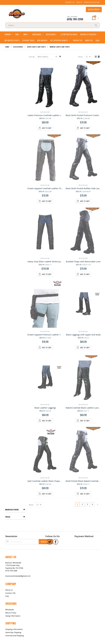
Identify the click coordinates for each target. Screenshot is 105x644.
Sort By (32, 63)
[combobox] (52, 25)
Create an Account (92, 2)
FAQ (7, 383)
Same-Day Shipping (13, 419)
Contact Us (70, 2)
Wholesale (10, 396)
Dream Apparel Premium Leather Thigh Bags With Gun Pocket (57, 219)
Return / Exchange (16, 436)
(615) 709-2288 (11, 357)
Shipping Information (14, 416)
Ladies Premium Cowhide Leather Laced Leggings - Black (54, 121)
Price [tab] (8, 70)
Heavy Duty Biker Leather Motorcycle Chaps (48, 187)
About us (9, 376)
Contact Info (10, 379)
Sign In (79, 2)
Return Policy (11, 399)
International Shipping (14, 422)
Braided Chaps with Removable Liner (83, 187)
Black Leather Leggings (45, 252)
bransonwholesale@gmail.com (18, 362)
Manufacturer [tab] (12, 62)
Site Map (8, 436)
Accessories (18, 53)
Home (7, 53)
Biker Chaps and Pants (36, 53)
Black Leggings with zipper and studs (83, 219)
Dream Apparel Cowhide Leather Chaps (46, 154)
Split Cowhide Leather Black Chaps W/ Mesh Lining (51, 285)
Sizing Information (13, 402)
